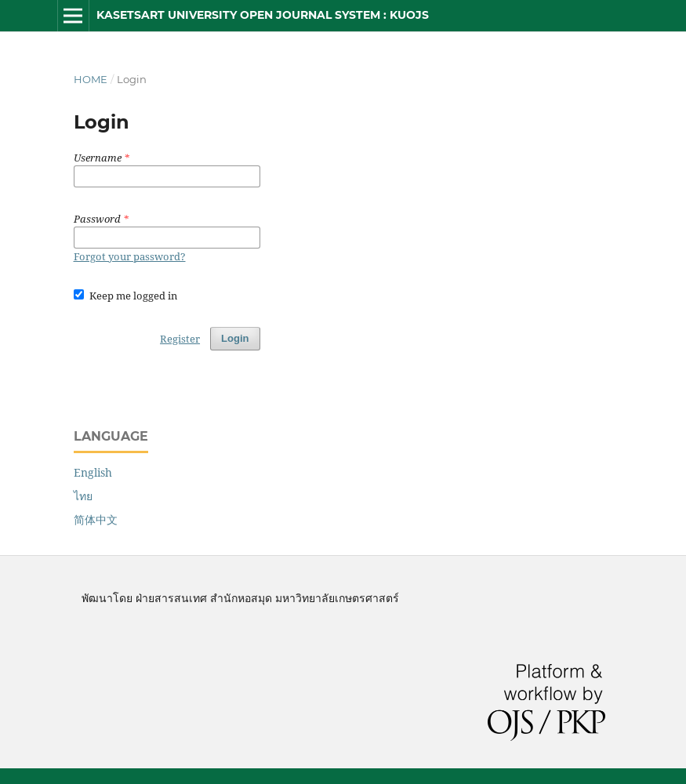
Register (180, 339)
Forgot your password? (130, 256)
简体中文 (96, 519)
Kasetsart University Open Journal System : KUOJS (263, 15)
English (93, 472)
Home (91, 79)
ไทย (83, 496)
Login (235, 338)
